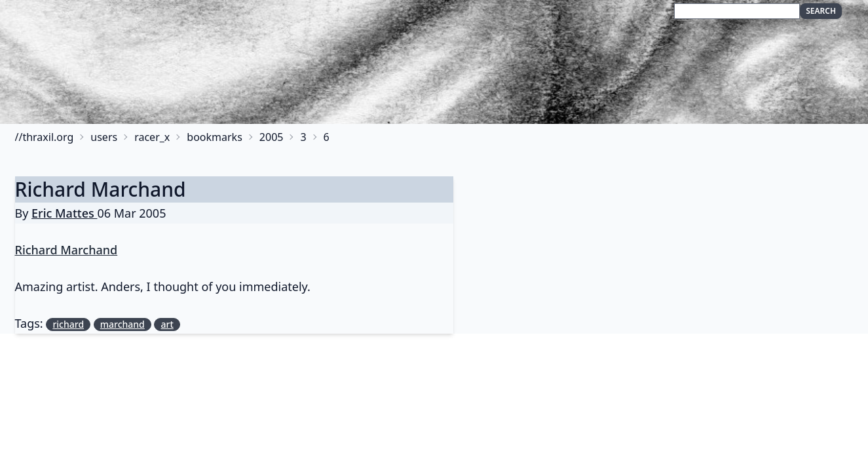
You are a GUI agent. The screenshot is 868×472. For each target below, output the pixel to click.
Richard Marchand (101, 189)
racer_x (152, 137)
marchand (123, 324)
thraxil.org (48, 137)
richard (68, 324)
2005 (272, 137)
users (104, 137)
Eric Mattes (64, 213)
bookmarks (215, 137)
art (167, 324)
